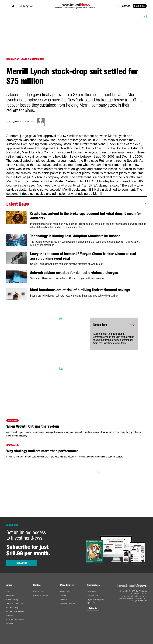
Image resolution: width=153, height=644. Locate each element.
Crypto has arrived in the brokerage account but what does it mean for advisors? (86, 216)
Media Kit (64, 599)
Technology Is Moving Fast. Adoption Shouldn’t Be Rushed (75, 236)
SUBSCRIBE (140, 6)
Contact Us (38, 591)
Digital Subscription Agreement (95, 601)
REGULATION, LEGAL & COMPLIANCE (25, 59)
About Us (10, 591)
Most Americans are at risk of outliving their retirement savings (80, 290)
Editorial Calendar (68, 603)
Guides (63, 595)
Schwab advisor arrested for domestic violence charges (74, 273)
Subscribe (22, 563)
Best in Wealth (66, 591)
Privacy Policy (12, 599)
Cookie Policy (12, 607)
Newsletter (92, 591)
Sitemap (10, 623)
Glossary (10, 595)
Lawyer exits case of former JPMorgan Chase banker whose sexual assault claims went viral (83, 256)
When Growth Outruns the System (33, 426)
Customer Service (41, 595)
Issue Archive (93, 595)
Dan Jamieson (29, 122)
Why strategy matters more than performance (42, 451)
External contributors (15, 619)
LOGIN (126, 6)
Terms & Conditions (15, 603)
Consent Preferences (15, 611)
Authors (10, 615)
